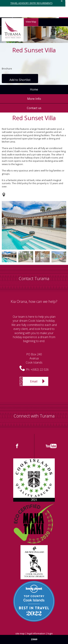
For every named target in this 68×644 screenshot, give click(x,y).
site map (20, 634)
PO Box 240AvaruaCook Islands (34, 358)
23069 (34, 639)
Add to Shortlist (20, 80)
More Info (34, 99)
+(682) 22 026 (40, 370)
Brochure (7, 69)
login (50, 634)
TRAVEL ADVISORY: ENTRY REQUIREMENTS (31, 3)
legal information (36, 634)
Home (34, 89)
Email (34, 381)
